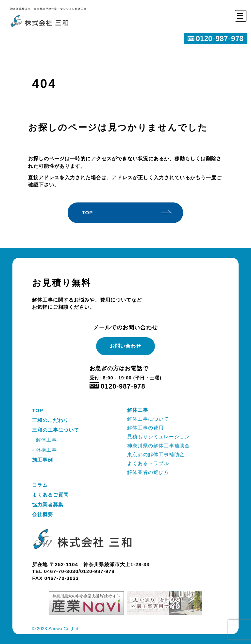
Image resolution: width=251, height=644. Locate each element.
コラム (40, 485)
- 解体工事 (44, 440)
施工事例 (42, 460)
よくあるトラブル (148, 463)
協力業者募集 (48, 505)
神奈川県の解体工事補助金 (159, 446)
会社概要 (42, 514)
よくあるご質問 (50, 495)
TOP (87, 212)
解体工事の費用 (145, 428)
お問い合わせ (125, 346)
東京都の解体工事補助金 (156, 454)
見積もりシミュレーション (159, 436)
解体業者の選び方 (148, 472)
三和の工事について (56, 430)
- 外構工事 (44, 450)
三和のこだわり (50, 420)
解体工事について (148, 419)
